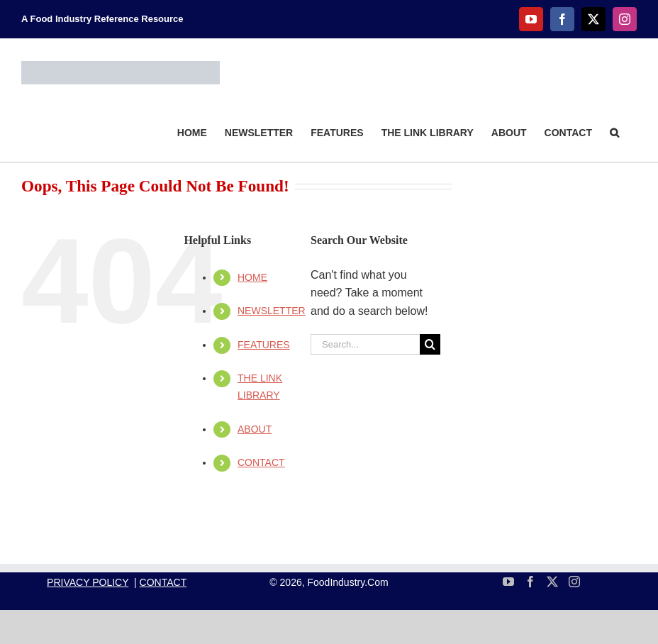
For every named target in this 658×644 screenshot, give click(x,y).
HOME (252, 277)
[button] (614, 132)
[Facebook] (530, 582)
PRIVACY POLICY (88, 582)
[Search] (430, 344)
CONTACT (261, 462)
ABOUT (255, 429)
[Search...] (365, 344)
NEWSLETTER (272, 311)
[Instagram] (574, 582)
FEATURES (264, 345)
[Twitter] (552, 582)
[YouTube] (508, 582)
